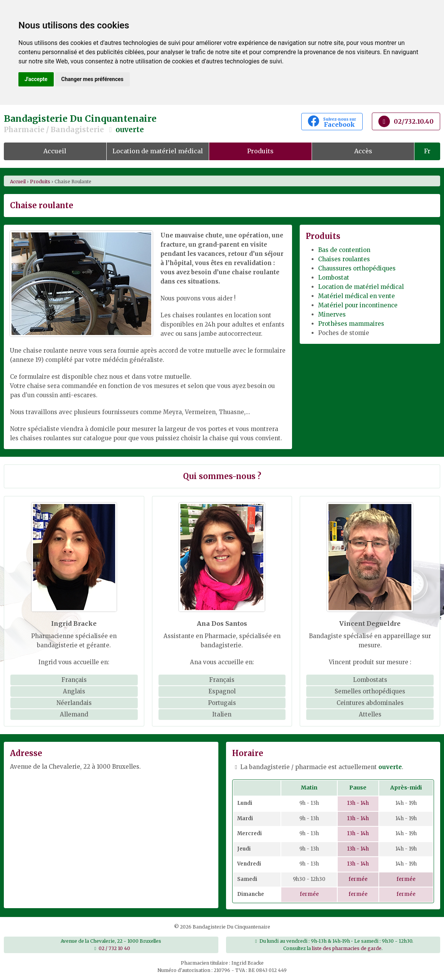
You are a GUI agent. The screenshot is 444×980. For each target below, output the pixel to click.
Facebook (332, 122)
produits (40, 182)
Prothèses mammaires (351, 324)
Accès (363, 151)
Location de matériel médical (158, 151)
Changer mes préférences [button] (92, 79)
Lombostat (334, 278)
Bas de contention (344, 250)
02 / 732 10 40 (114, 948)
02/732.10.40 (406, 121)
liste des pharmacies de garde (347, 948)
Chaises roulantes (344, 259)
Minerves (332, 314)
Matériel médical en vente (357, 296)
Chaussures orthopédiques (357, 268)
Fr (427, 151)
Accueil (55, 151)
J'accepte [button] (36, 79)
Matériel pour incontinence (358, 305)
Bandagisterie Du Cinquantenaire (148, 124)
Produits (260, 151)
